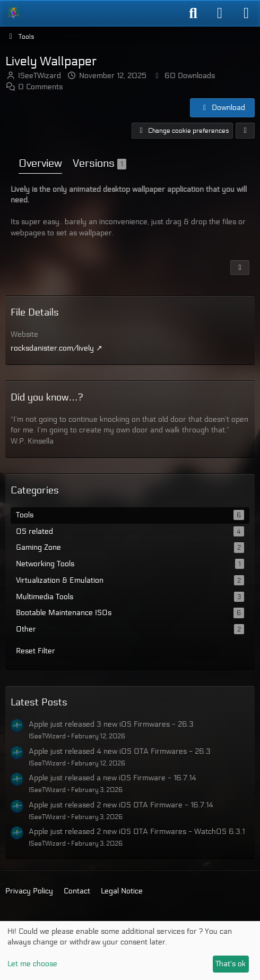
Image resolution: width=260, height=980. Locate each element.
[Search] (193, 13)
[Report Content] (240, 267)
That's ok (231, 964)
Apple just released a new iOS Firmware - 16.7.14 (112, 778)
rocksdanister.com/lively (52, 348)
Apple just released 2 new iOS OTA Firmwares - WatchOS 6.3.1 (137, 832)
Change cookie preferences (182, 131)
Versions (99, 164)
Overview (40, 164)
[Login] (220, 13)
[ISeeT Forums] (13, 13)
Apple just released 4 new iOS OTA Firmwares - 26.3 (120, 751)
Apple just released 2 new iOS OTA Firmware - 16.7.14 (121, 805)
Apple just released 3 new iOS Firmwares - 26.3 (111, 724)
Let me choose (32, 964)
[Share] (245, 131)
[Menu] (246, 13)
